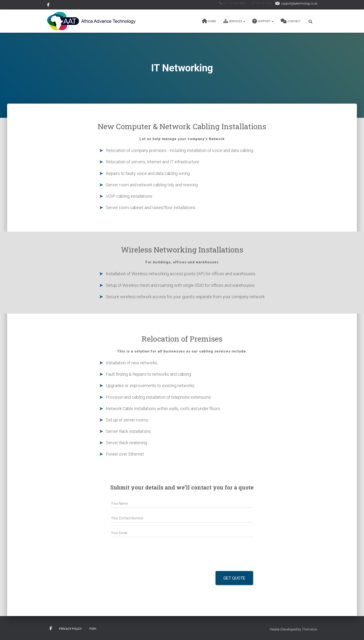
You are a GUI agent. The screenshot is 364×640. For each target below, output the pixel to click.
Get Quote (234, 578)
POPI (93, 629)
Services (234, 21)
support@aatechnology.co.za (296, 4)
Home (209, 21)
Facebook (49, 5)
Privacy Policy (70, 629)
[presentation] (147, 563)
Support (263, 21)
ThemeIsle (309, 629)
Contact (291, 21)
